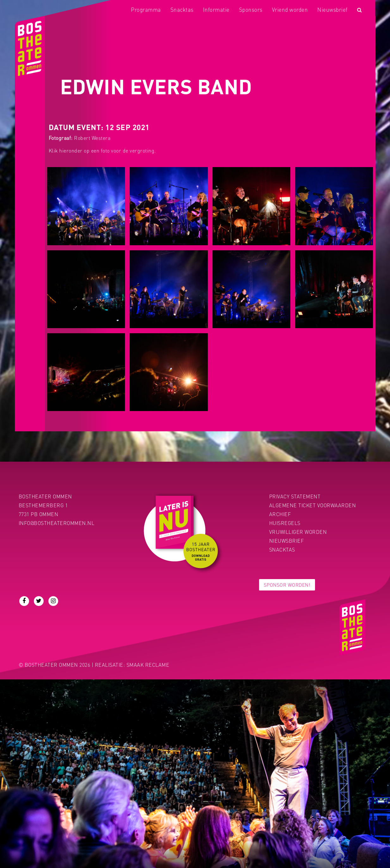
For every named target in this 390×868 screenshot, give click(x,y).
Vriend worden (290, 9)
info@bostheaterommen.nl (57, 523)
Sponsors (251, 9)
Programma (146, 9)
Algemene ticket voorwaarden (313, 505)
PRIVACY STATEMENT (295, 496)
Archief (280, 514)
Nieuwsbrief (332, 9)
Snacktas (182, 9)
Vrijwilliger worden (298, 532)
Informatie (216, 9)
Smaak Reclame (148, 665)
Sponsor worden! (287, 585)
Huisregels (285, 523)
